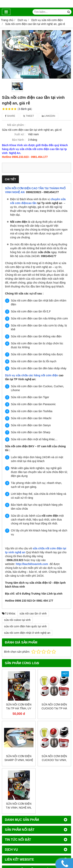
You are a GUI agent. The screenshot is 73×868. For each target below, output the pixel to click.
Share (10, 116)
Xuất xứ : (20, 134)
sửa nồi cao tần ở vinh (33, 613)
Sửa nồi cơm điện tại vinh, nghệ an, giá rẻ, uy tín (19, 808)
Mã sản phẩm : (16, 125)
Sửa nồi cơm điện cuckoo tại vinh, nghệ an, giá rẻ (54, 760)
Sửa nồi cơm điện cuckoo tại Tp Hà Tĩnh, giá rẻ (54, 708)
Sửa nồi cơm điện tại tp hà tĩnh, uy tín (19, 708)
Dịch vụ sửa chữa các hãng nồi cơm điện (32, 375)
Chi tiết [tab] (10, 179)
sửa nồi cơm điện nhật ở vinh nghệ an (27, 633)
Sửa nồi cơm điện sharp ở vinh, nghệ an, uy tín (19, 760)
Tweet (29, 116)
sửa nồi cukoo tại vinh (17, 620)
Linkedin (49, 116)
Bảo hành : (19, 140)
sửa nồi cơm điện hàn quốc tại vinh (25, 626)
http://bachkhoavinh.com (32, 564)
